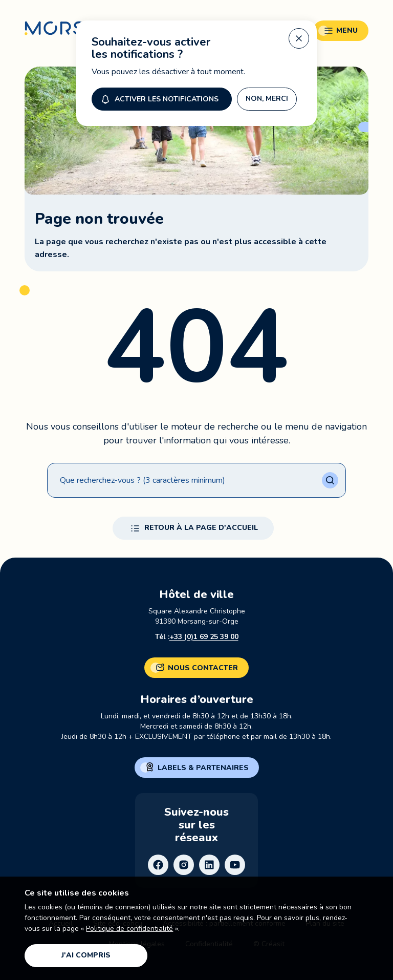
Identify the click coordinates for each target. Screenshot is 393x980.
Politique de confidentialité (129, 929)
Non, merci (267, 96)
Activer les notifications (159, 96)
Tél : (197, 637)
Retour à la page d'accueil (193, 528)
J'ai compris (86, 955)
